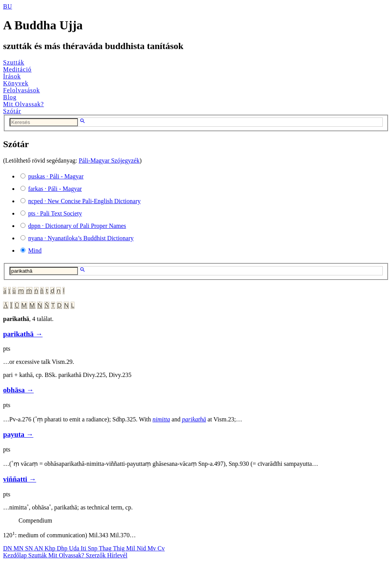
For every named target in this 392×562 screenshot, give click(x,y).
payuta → (18, 434)
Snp (94, 548)
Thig (120, 548)
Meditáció (17, 69)
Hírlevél (117, 555)
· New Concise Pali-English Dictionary (84, 201)
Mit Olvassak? (24, 104)
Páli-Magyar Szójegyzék (109, 160)
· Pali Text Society (55, 213)
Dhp (63, 548)
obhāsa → (19, 390)
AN (39, 548)
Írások (12, 76)
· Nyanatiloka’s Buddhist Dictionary (81, 238)
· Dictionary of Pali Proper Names (77, 226)
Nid (142, 548)
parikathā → (23, 334)
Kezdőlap (16, 555)
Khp (51, 548)
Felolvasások (22, 90)
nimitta (161, 419)
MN (19, 548)
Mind (35, 250)
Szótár (12, 111)
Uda (75, 548)
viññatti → (20, 479)
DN (8, 548)
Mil (131, 548)
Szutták (14, 62)
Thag (106, 548)
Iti (84, 548)
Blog (10, 97)
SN (30, 548)
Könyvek (16, 83)
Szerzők (96, 555)
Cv (161, 548)
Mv (152, 548)
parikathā (194, 419)
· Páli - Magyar (56, 176)
